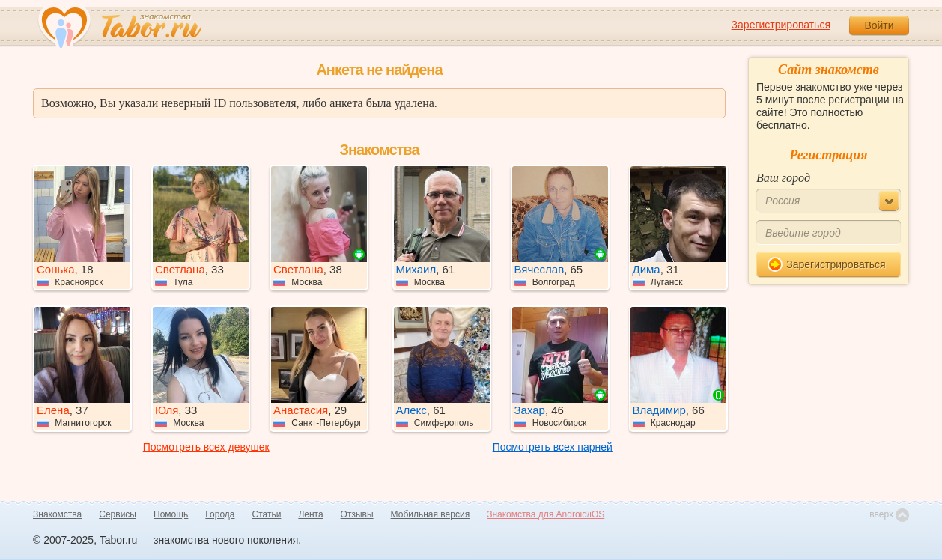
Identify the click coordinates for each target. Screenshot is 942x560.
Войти (879, 25)
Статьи (267, 514)
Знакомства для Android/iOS (546, 514)
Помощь (171, 514)
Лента (310, 514)
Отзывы (357, 514)
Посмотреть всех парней (553, 447)
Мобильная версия (431, 514)
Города (220, 514)
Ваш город (783, 178)
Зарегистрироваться (781, 25)
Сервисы (118, 514)
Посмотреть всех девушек (206, 447)
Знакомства (57, 514)
